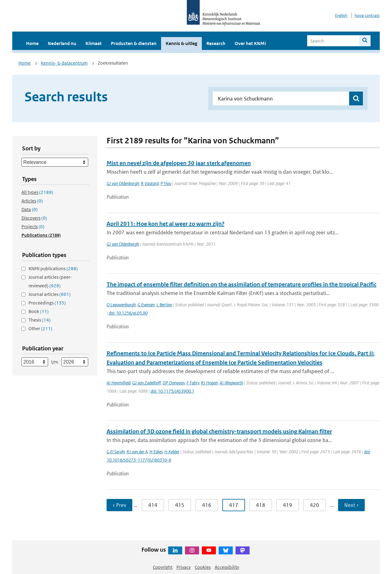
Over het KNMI (250, 43)
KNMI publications (53, 268)
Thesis (40, 320)
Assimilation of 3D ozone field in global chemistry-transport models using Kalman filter (219, 431)
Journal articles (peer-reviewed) (50, 281)
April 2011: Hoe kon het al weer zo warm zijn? (166, 224)
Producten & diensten (134, 43)
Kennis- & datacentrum (64, 63)
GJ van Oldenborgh (123, 183)
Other (40, 329)
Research (216, 43)
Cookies (203, 567)
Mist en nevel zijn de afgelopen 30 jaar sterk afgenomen (179, 163)
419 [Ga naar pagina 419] (288, 505)
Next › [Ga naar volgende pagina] (351, 505)
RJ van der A (137, 452)
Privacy (184, 567)
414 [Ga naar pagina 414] (153, 505)
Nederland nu (62, 43)
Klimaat (94, 43)
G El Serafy (116, 452)
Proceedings (47, 303)
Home (32, 43)
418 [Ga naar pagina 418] (261, 505)
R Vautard (150, 183)
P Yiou (166, 183)
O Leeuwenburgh (121, 305)
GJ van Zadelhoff (147, 383)
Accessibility (227, 567)
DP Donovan (174, 383)
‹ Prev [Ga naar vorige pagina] (119, 505)
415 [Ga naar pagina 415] (180, 505)
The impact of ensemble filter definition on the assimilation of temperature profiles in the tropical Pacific (241, 284)
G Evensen (146, 305)
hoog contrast (367, 15)
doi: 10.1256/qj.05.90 (128, 313)
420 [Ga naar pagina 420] (315, 505)
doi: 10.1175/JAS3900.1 (172, 391)
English (341, 15)
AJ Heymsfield (119, 383)
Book (39, 311)
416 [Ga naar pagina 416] (207, 505)
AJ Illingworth (231, 383)
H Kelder (172, 452)
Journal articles (50, 294)
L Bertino (164, 305)
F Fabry (193, 383)
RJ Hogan (209, 383)
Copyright (163, 567)
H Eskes (156, 452)
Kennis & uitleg (181, 43)
